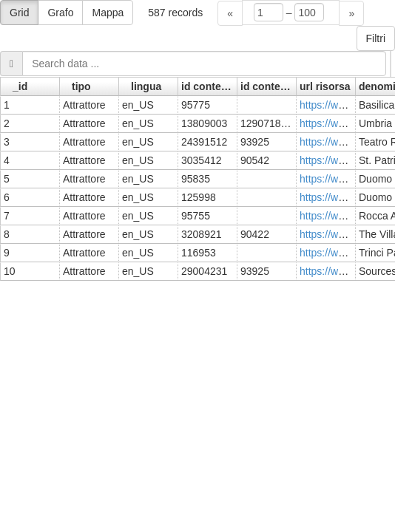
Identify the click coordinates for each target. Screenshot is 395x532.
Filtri (376, 38)
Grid (19, 13)
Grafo (60, 13)
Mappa (108, 13)
